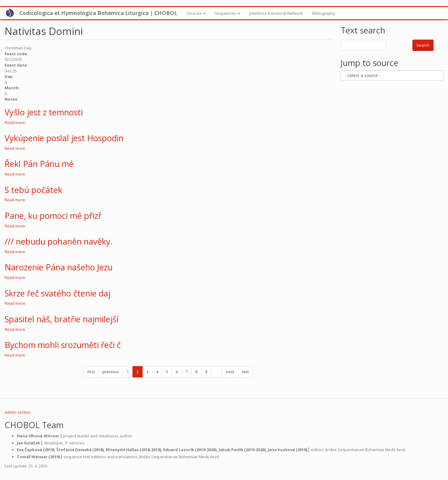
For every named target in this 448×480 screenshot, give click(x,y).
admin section (18, 412)
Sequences (228, 13)
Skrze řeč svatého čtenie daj (57, 293)
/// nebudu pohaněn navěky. (59, 241)
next (230, 372)
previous (111, 372)
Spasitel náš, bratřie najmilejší (62, 319)
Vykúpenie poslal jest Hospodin (64, 138)
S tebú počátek (33, 190)
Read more (15, 122)
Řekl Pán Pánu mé (39, 164)
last (245, 372)
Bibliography (324, 13)
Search (423, 45)
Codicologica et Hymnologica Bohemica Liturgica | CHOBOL (98, 13)
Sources (196, 13)
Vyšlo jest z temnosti (44, 112)
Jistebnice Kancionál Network (276, 13)
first (91, 372)
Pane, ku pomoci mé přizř (53, 216)
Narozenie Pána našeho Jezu (59, 267)
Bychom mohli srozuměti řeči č (63, 345)
